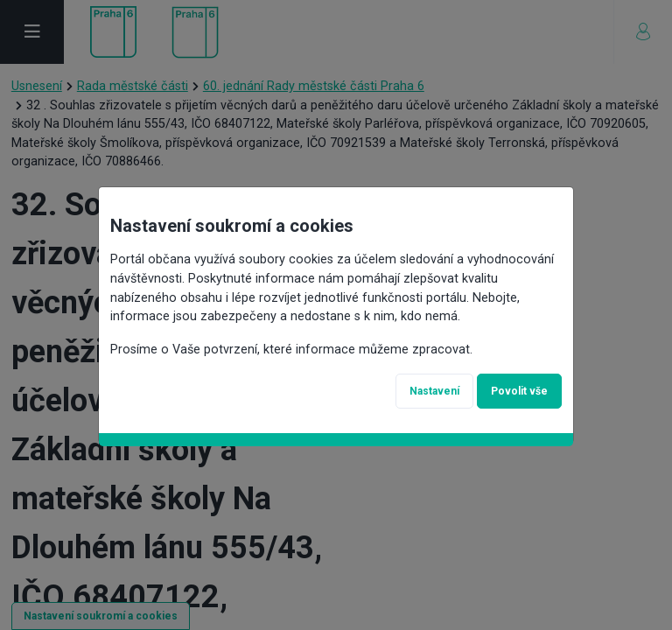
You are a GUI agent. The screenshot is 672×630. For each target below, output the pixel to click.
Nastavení (434, 391)
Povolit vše (519, 391)
